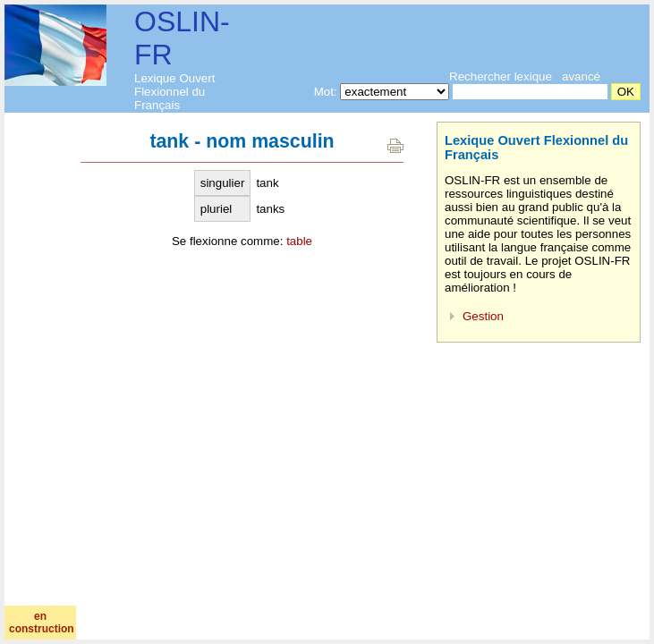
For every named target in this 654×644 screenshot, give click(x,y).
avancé (581, 76)
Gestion (483, 316)
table (299, 241)
